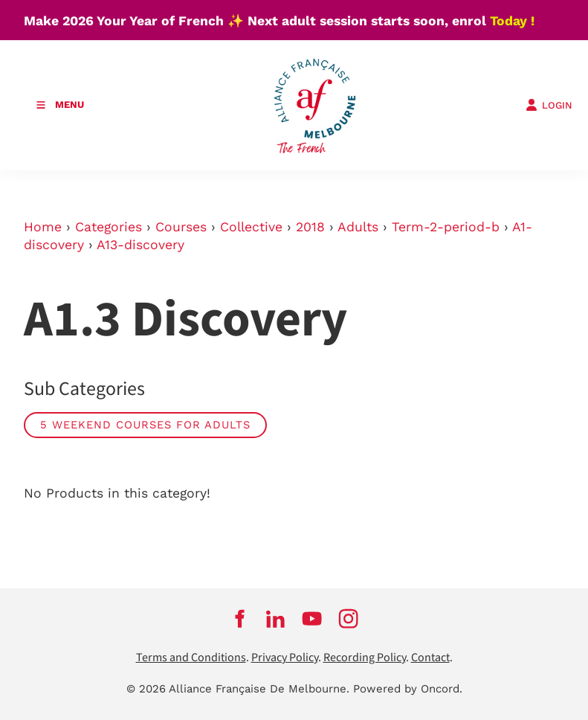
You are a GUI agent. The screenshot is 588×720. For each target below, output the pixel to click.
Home (43, 227)
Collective (251, 227)
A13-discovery (140, 245)
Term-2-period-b (446, 227)
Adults (358, 227)
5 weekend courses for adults (145, 425)
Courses (181, 227)
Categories (109, 227)
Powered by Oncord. (408, 689)
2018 (310, 227)
